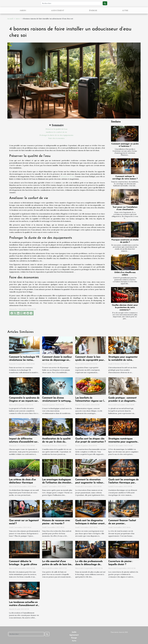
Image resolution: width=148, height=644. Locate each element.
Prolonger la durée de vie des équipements (56, 135)
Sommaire (58, 125)
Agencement (58, 10)
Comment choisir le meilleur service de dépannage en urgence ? (57, 360)
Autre (125, 10)
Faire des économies (56, 138)
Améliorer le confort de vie (56, 132)
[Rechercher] (71, 3)
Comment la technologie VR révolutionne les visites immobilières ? (24, 360)
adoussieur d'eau (67, 176)
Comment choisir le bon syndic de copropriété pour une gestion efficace (89, 360)
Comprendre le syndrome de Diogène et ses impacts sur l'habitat (24, 401)
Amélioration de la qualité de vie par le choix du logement (56, 442)
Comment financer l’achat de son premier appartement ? (122, 524)
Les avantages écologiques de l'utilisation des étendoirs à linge (57, 483)
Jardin (23, 10)
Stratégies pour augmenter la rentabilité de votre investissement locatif (123, 360)
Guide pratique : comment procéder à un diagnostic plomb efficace (122, 401)
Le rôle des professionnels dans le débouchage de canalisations (89, 565)
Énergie (93, 10)
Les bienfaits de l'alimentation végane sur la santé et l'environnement (90, 401)
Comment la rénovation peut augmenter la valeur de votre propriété (89, 483)
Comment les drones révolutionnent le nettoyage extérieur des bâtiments (57, 401)
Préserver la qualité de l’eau (56, 129)
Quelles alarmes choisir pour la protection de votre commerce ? (125, 308)
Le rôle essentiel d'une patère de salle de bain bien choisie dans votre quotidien (57, 565)
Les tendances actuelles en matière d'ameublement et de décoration (23, 605)
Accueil (10, 19)
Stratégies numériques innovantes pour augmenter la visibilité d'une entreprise (123, 442)
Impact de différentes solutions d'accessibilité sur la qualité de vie (23, 442)
